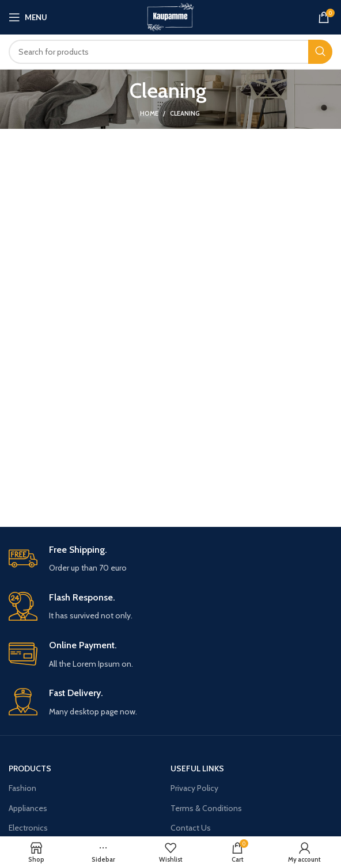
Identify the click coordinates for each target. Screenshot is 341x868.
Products (30, 768)
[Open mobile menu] (28, 17)
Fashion (22, 788)
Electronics (28, 828)
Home (149, 113)
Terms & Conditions (206, 808)
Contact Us (191, 828)
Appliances (28, 808)
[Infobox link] (170, 559)
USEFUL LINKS (197, 768)
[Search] (170, 52)
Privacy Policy (194, 788)
